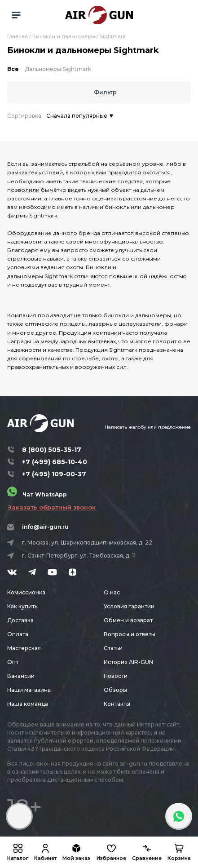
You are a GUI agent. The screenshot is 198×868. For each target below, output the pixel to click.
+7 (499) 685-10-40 (55, 462)
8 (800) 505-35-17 (52, 450)
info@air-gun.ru (45, 527)
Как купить (22, 606)
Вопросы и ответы (130, 634)
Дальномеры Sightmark (58, 69)
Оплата (18, 634)
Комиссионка (26, 592)
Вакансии (21, 676)
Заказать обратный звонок (52, 507)
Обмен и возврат (128, 620)
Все (13, 69)
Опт (13, 662)
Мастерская (24, 648)
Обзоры (115, 690)
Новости (116, 676)
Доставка (20, 620)
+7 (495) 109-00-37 (54, 474)
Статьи (113, 648)
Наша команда (28, 704)
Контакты (117, 704)
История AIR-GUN (128, 662)
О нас (112, 592)
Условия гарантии (129, 606)
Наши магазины (29, 690)
